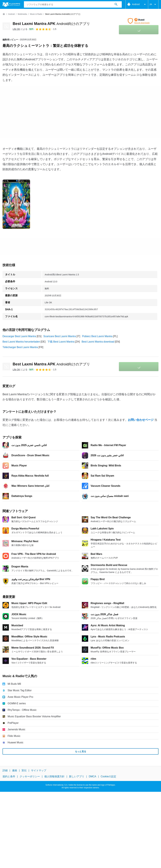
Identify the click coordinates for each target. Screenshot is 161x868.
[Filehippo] (11, 4)
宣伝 (24, 770)
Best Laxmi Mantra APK (51, 24)
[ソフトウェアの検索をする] (116, 4)
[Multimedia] (22, 14)
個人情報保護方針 (54, 777)
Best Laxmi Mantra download (98, 342)
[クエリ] (73, 4)
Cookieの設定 (108, 777)
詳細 (5, 770)
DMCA (93, 777)
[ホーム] (4, 14)
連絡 (15, 770)
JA (153, 4)
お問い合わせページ (141, 420)
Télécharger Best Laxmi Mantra (20, 347)
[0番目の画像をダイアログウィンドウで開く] (16, 204)
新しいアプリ (77, 777)
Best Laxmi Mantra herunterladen (21, 342)
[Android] (11, 14)
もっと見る (81, 751)
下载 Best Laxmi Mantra (61, 342)
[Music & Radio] (36, 14)
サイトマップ (39, 770)
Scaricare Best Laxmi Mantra (60, 336)
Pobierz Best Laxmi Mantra (97, 336)
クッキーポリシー (30, 777)
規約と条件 (9, 777)
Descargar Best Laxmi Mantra (19, 336)
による (20, 29)
